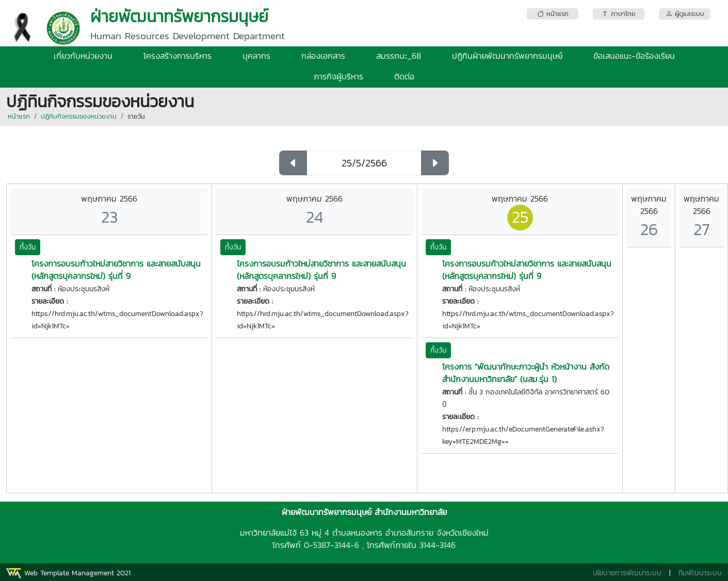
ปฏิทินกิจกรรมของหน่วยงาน (79, 116)
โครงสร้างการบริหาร (177, 56)
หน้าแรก (19, 116)
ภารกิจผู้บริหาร (338, 76)
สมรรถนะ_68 (399, 56)
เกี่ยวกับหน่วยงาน (83, 56)
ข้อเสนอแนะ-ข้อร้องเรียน (634, 56)
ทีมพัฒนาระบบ (700, 573)
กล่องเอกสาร (323, 56)
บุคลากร (256, 56)
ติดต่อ (404, 76)
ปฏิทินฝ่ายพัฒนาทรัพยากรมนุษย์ (507, 56)
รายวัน (136, 116)
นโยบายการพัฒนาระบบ (627, 573)
